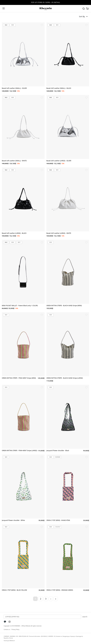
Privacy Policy (15, 629)
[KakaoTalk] (5, 622)
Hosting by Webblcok (9, 641)
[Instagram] (10, 622)
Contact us (7, 629)
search (85, 617)
